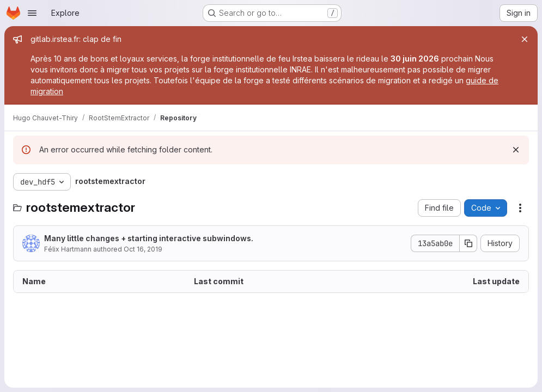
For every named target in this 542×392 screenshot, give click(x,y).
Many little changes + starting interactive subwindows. (149, 238)
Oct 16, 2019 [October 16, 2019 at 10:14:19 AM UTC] (143, 249)
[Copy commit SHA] (468, 243)
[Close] (525, 39)
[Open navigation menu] (32, 13)
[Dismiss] (516, 150)
